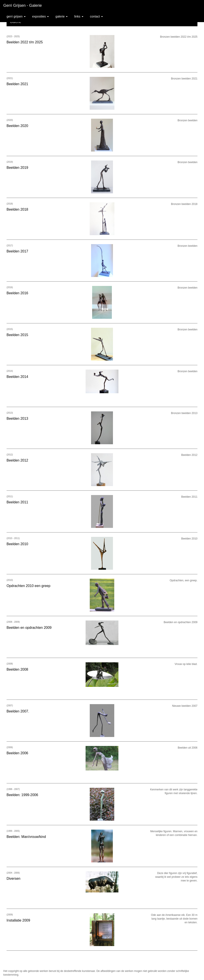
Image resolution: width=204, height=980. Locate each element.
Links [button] (79, 16)
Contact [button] (96, 16)
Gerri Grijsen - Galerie (23, 5)
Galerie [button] (62, 16)
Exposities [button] (40, 16)
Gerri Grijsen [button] (16, 16)
